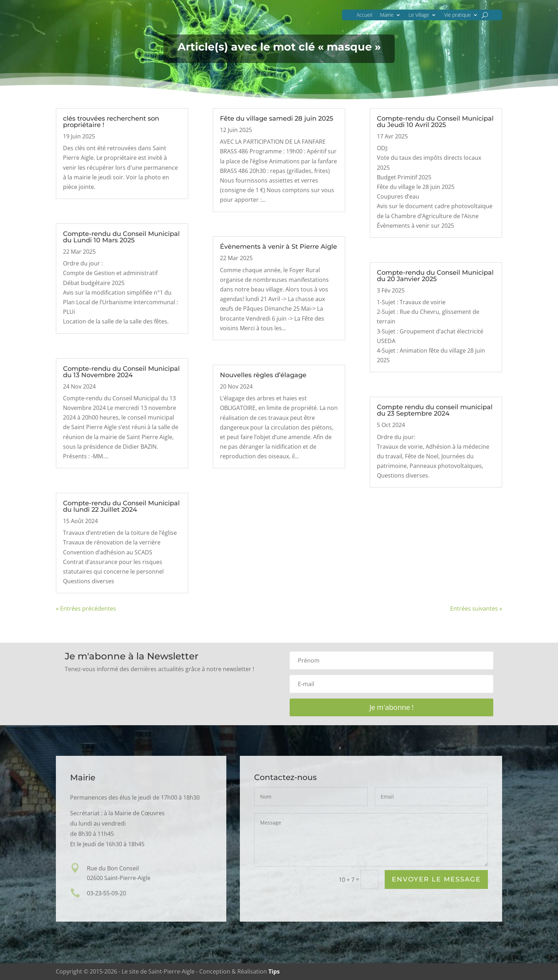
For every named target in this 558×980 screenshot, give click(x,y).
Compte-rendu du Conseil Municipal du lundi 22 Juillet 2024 (121, 506)
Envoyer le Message (436, 880)
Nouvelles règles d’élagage (263, 375)
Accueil (364, 15)
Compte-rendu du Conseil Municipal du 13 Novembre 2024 (121, 372)
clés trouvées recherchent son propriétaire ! (111, 122)
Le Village (419, 15)
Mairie (387, 15)
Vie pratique (457, 15)
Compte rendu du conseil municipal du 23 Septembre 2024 (435, 410)
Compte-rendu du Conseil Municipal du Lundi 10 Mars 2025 (121, 237)
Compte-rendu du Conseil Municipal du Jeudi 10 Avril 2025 (435, 122)
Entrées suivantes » (476, 608)
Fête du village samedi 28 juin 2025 (277, 118)
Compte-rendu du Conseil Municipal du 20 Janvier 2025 (435, 276)
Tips (274, 971)
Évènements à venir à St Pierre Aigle (278, 247)
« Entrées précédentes (86, 608)
